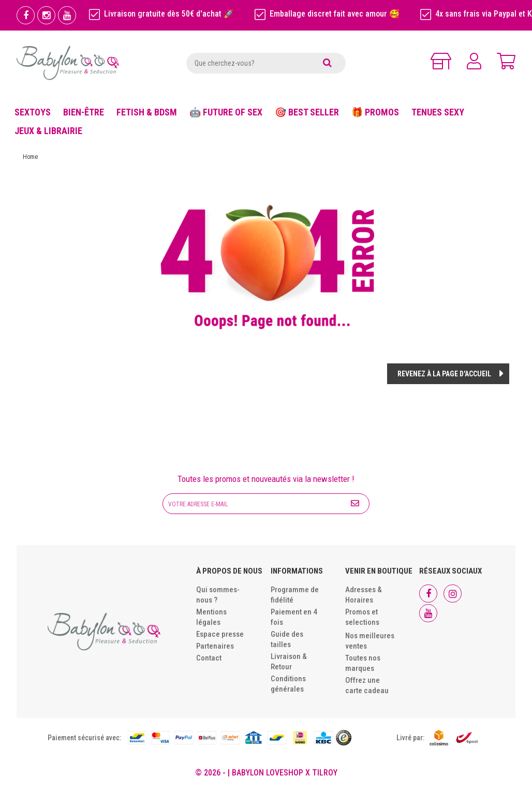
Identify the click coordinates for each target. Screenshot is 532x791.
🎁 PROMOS (375, 112)
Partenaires (215, 646)
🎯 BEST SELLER (307, 112)
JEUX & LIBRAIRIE (48, 131)
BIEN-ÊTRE (84, 112)
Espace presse (220, 634)
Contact (209, 658)
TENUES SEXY (438, 112)
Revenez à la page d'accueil (444, 374)
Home (30, 157)
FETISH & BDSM (147, 112)
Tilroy (325, 773)
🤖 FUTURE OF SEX (226, 112)
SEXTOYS (33, 112)
